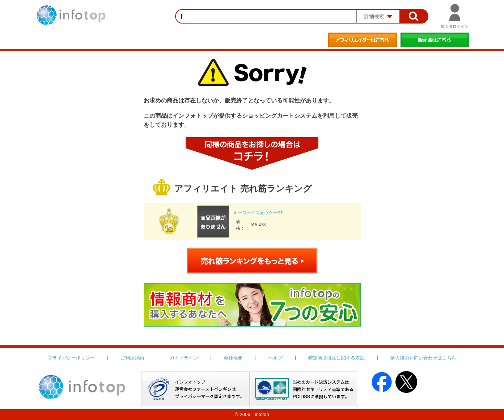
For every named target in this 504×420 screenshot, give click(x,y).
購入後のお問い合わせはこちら (423, 358)
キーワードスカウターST (258, 213)
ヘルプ (276, 358)
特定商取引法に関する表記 (336, 358)
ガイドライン (184, 358)
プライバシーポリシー (71, 358)
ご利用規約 (132, 358)
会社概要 (233, 358)
